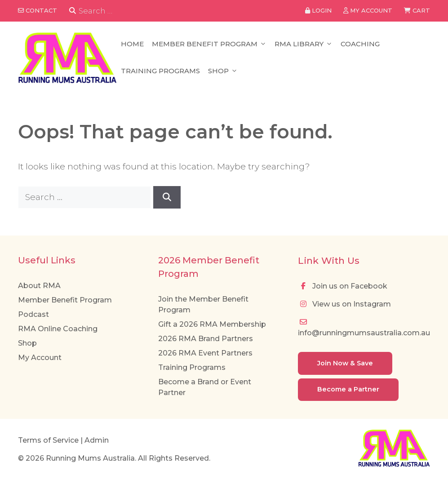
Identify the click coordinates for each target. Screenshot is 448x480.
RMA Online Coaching (58, 329)
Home (132, 44)
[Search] (73, 11)
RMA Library (304, 44)
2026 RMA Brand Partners (206, 339)
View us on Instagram (344, 304)
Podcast (33, 314)
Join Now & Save (345, 363)
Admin (97, 440)
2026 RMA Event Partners (205, 353)
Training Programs (160, 71)
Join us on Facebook (343, 286)
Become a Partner (348, 389)
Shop (223, 71)
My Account (40, 358)
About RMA (39, 286)
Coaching (360, 44)
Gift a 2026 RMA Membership (212, 324)
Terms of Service (48, 440)
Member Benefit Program (209, 44)
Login (318, 10)
